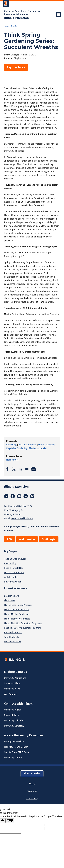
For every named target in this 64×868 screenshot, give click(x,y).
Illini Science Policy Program (18, 605)
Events (14, 26)
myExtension (27, 539)
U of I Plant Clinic (13, 642)
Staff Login (49, 539)
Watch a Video (11, 577)
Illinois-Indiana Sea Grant (17, 610)
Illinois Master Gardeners (17, 614)
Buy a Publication (13, 582)
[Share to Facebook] (7, 469)
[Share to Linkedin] (20, 469)
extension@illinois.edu (22, 518)
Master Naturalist (38, 448)
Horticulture (12, 460)
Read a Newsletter (14, 568)
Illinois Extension (16, 18)
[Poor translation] (10, 821)
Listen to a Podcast (14, 572)
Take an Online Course (15, 559)
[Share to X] (14, 469)
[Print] (33, 469)
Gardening (11, 445)
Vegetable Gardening (17, 448)
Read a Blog (10, 563)
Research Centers (13, 632)
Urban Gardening (47, 445)
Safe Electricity (12, 637)
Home (6, 26)
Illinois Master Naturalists (17, 619)
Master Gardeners (27, 445)
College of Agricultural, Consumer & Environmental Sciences (22, 13)
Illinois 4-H (9, 600)
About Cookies (32, 774)
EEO (9, 539)
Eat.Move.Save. (12, 596)
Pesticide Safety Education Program (22, 628)
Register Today (16, 67)
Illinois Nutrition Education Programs (23, 623)
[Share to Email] (27, 469)
